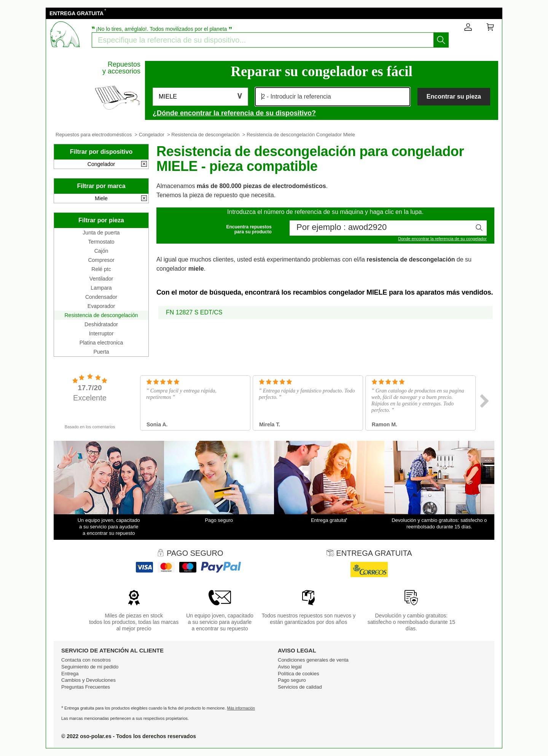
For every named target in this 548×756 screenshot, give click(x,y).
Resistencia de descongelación (205, 135)
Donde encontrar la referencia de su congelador (442, 239)
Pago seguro (292, 680)
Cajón (101, 251)
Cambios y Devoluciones (88, 680)
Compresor (101, 260)
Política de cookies (298, 674)
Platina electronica (101, 343)
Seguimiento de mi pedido (90, 667)
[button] (200, 97)
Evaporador (101, 306)
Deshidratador (101, 324)
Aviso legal (290, 667)
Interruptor (101, 333)
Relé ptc (101, 269)
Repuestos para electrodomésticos (94, 135)
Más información (241, 708)
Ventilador (101, 279)
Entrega (70, 674)
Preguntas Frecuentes (86, 687)
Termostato (101, 242)
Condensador (101, 297)
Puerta (101, 352)
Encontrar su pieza (454, 96)
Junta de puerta (101, 233)
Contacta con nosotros (86, 660)
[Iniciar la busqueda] (441, 40)
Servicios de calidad (300, 687)
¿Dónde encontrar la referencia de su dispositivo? (234, 113)
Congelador (152, 135)
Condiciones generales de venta (313, 660)
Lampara (101, 288)
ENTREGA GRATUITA (76, 13)
